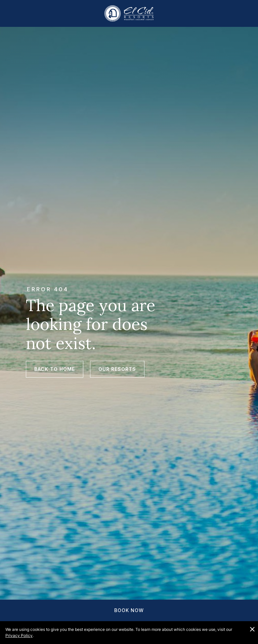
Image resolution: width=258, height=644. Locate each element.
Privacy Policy (19, 635)
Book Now (129, 610)
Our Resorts (117, 369)
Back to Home (55, 369)
